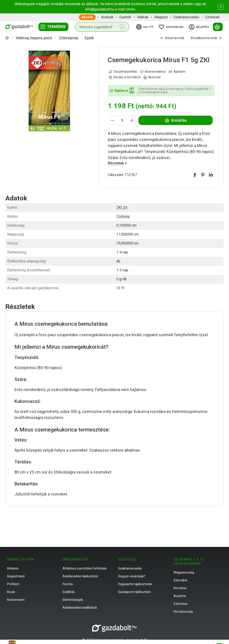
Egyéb (89, 38)
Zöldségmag (68, 38)
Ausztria (180, 596)
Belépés (13, 568)
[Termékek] (53, 27)
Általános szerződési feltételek (85, 568)
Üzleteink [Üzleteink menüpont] (212, 17)
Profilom (13, 584)
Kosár (11, 592)
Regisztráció (16, 576)
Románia (180, 588)
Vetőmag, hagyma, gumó (34, 38)
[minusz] (112, 120)
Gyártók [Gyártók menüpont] (125, 17)
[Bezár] (221, 7)
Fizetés (68, 584)
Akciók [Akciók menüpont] (87, 17)
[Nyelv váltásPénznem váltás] (145, 27)
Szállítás (69, 592)
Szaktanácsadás (130, 568)
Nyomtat (152, 77)
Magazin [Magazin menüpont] (161, 17)
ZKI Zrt (122, 207)
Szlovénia (180, 604)
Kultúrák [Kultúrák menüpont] (107, 17)
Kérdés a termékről (125, 77)
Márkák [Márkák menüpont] (143, 17)
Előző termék (172, 38)
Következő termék (206, 38)
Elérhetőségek (73, 600)
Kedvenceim (16, 600)
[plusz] (132, 120)
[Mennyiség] (122, 120)
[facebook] (195, 175)
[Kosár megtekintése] (218, 27)
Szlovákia (180, 580)
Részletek (117, 163)
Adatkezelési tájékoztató (80, 576)
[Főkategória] (7, 38)
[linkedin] (211, 175)
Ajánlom (177, 72)
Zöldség (123, 216)
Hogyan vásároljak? (132, 576)
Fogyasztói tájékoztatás (135, 584)
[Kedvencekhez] (153, 72)
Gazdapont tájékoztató (134, 592)
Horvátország (183, 612)
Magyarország (184, 572)
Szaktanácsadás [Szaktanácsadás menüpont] (186, 17)
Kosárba (175, 120)
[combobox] (102, 27)
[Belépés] (200, 27)
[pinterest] (203, 175)
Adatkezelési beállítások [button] (80, 608)
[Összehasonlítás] (123, 72)
